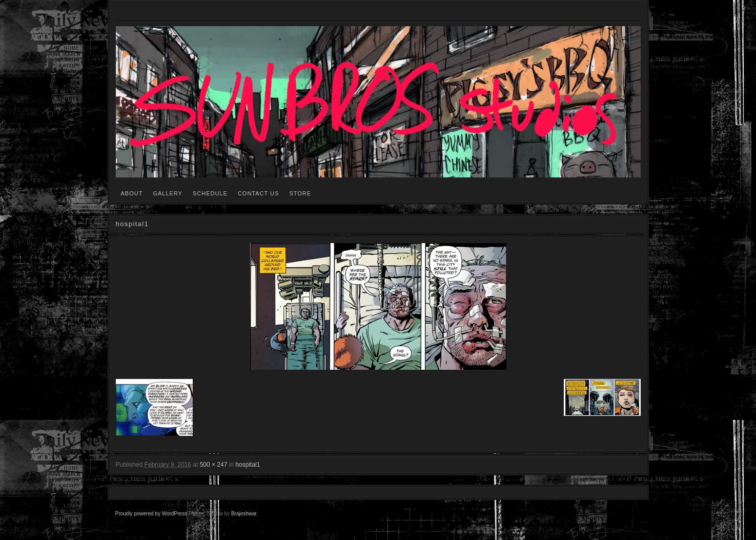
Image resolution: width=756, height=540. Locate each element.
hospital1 (248, 465)
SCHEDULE (210, 193)
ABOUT (132, 193)
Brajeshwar (244, 514)
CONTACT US (259, 193)
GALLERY (168, 193)
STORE (300, 193)
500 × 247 (214, 465)
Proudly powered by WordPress (151, 514)
